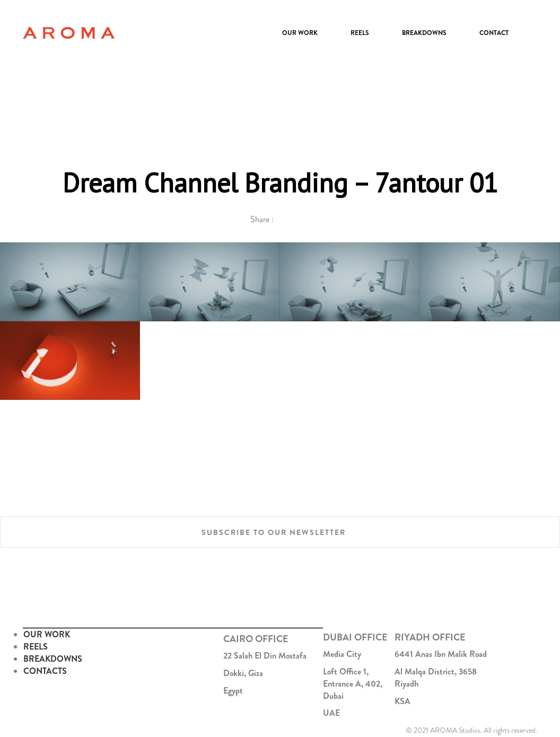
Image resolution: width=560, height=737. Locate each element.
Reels (360, 33)
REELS (36, 647)
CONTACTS (45, 671)
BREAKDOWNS (53, 659)
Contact (494, 33)
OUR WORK (47, 634)
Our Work (300, 33)
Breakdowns (424, 33)
